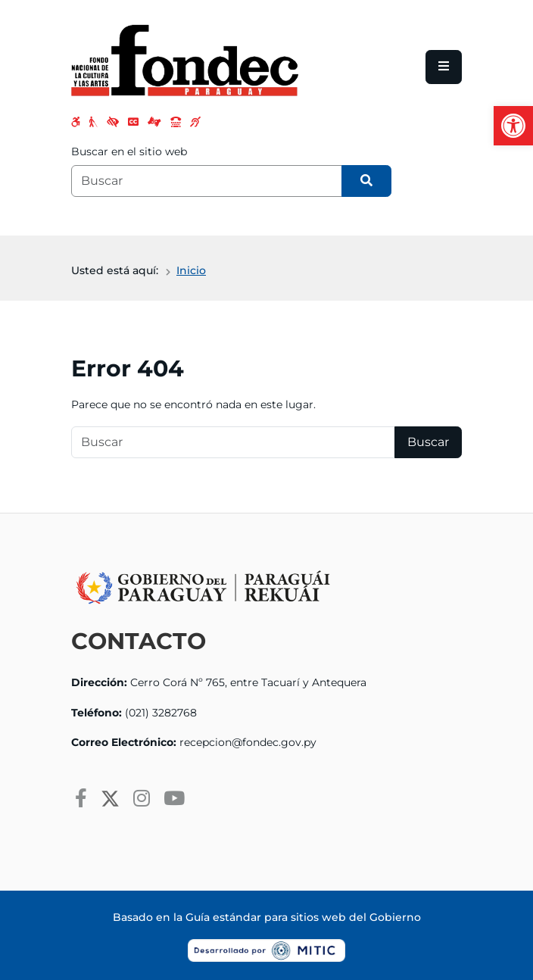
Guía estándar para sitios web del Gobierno (303, 917)
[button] (513, 126)
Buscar (428, 442)
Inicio (191, 270)
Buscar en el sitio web (129, 151)
